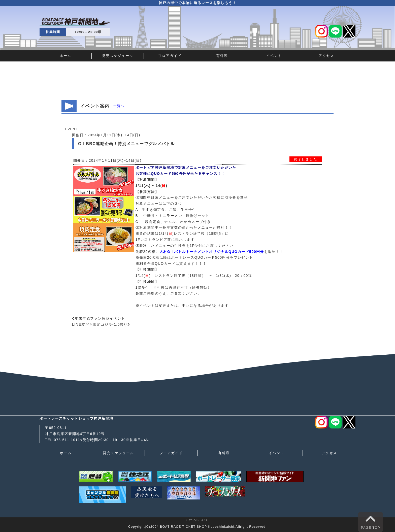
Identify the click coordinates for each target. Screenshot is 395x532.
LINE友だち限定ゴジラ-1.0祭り (100, 324)
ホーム (65, 56)
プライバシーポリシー (197, 520)
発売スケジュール (118, 56)
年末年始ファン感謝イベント (100, 318)
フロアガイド (170, 56)
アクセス (326, 56)
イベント (274, 56)
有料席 (222, 56)
